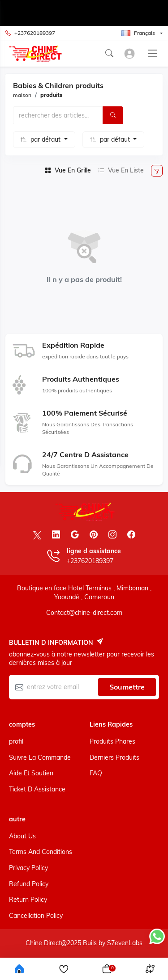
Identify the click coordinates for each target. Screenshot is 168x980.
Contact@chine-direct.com (84, 613)
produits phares (112, 741)
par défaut (46, 139)
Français (138, 33)
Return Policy (28, 900)
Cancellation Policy (36, 916)
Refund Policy (29, 884)
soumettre (127, 687)
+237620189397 (30, 33)
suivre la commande (40, 757)
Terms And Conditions (41, 852)
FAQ (96, 773)
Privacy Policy (28, 868)
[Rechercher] (113, 115)
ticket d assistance (37, 789)
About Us (22, 836)
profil (16, 741)
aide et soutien (31, 773)
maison (22, 95)
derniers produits (114, 757)
